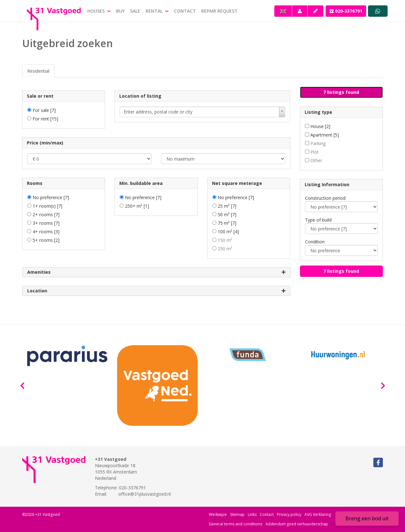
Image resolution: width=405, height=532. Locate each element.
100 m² (228, 232)
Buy (120, 11)
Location (156, 291)
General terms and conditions (236, 524)
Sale (135, 11)
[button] (342, 92)
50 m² (227, 214)
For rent (45, 119)
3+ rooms (46, 223)
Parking (318, 143)
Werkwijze (218, 514)
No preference (51, 197)
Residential (38, 71)
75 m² (227, 223)
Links (252, 514)
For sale (44, 110)
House (320, 126)
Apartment (325, 135)
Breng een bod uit (367, 518)
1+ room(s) (47, 206)
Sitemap (237, 514)
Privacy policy (289, 514)
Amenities (156, 272)
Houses (99, 11)
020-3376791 (346, 11)
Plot (315, 152)
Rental (157, 11)
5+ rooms (46, 240)
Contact (185, 11)
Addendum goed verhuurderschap (297, 524)
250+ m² (137, 206)
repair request (219, 11)
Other (316, 160)
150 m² (225, 240)
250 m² (225, 249)
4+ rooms (46, 232)
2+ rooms (46, 214)
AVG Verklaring (318, 514)
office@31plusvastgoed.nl (145, 494)
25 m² (227, 206)
